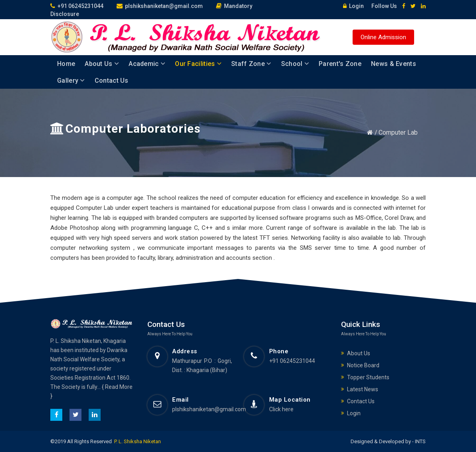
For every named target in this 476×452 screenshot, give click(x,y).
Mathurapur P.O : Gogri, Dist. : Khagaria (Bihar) (202, 365)
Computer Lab (398, 132)
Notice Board (363, 365)
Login (351, 6)
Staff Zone (251, 64)
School (295, 64)
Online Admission (383, 37)
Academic (147, 64)
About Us (102, 64)
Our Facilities (198, 64)
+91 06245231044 (77, 6)
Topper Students (368, 377)
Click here (281, 409)
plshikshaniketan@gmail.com (160, 6)
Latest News (363, 389)
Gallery (71, 81)
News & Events (394, 64)
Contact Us (112, 81)
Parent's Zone (340, 64)
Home (66, 64)
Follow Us (382, 6)
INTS (420, 441)
